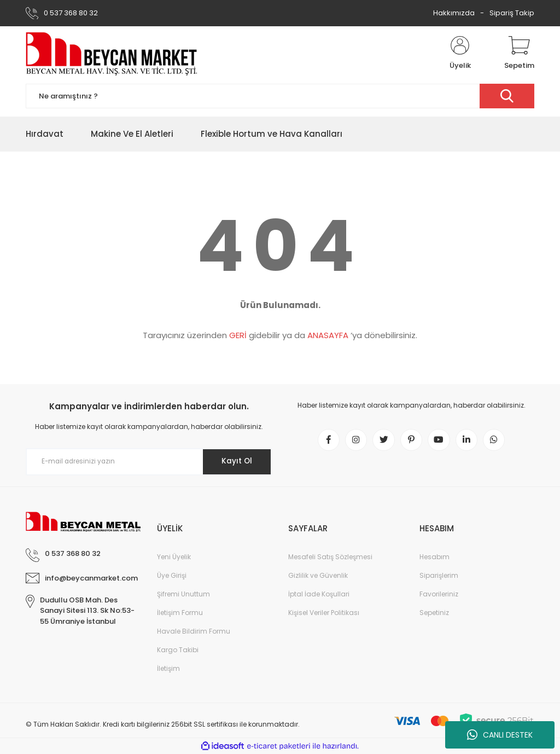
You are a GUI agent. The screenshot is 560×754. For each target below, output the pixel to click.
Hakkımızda (454, 13)
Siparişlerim (439, 575)
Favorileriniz (439, 594)
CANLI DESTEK (500, 735)
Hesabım (434, 557)
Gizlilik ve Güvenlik (318, 575)
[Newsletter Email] (149, 462)
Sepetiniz (434, 613)
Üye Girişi (172, 575)
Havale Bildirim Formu (194, 631)
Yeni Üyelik (174, 557)
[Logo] (112, 54)
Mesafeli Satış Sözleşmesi (330, 557)
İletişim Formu (180, 613)
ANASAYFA (328, 335)
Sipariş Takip (512, 13)
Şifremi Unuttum (183, 594)
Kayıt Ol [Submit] (235, 461)
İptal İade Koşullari (319, 594)
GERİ (238, 335)
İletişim (168, 668)
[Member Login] (460, 54)
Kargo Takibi (178, 650)
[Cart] (519, 54)
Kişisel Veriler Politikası (324, 613)
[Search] (280, 96)
